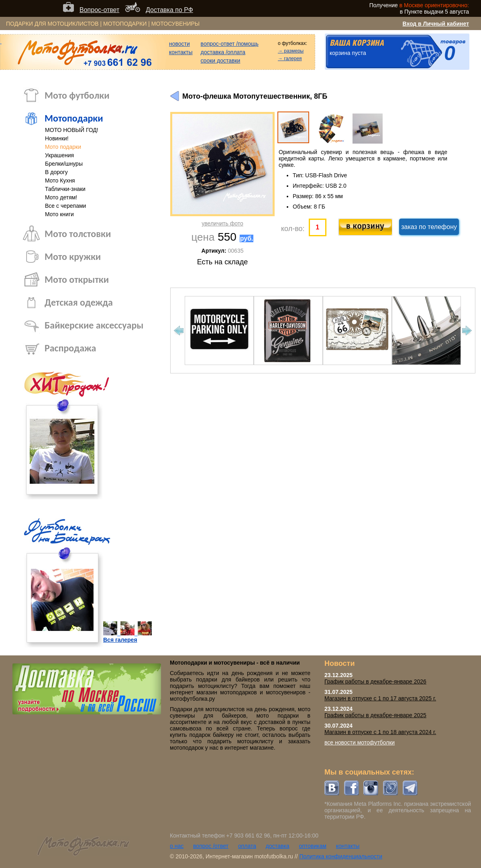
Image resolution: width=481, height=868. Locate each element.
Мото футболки (77, 95)
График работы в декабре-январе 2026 (375, 681)
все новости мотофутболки (360, 742)
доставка (278, 846)
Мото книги (59, 214)
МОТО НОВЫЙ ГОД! (72, 130)
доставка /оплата (223, 52)
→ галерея (290, 59)
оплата (247, 846)
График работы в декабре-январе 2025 (375, 715)
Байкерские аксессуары (94, 325)
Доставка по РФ (169, 10)
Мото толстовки (78, 234)
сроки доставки (221, 61)
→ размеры (291, 51)
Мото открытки (77, 279)
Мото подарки (63, 147)
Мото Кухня (60, 180)
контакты (181, 52)
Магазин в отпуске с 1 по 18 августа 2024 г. (380, 732)
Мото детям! (61, 197)
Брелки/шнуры (64, 164)
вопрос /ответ (211, 846)
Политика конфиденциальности (341, 856)
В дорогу (56, 172)
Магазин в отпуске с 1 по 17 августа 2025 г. (380, 698)
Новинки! (57, 138)
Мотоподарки (74, 118)
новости (179, 44)
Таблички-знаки (65, 189)
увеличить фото (222, 223)
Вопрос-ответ (99, 10)
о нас (177, 846)
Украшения (59, 155)
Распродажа (70, 348)
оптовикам (313, 846)
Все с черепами (65, 206)
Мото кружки (73, 257)
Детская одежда (79, 302)
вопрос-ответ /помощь (230, 44)
